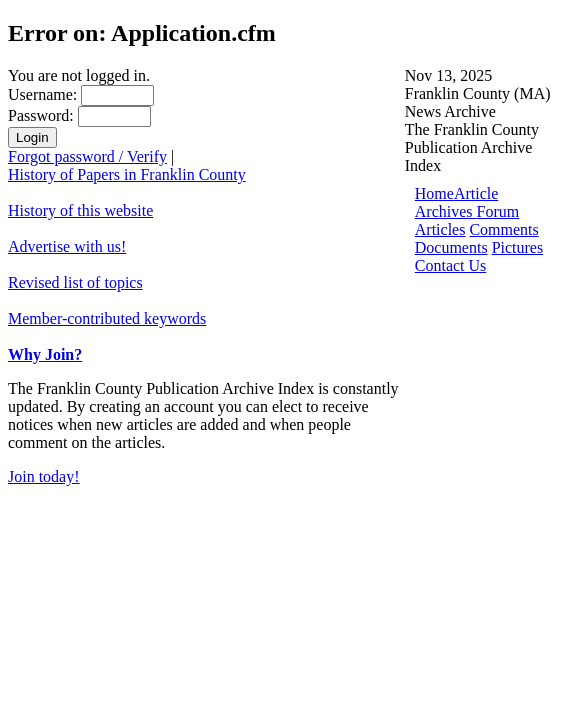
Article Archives (457, 202)
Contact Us (451, 265)
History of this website (80, 210)
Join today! (44, 476)
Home (434, 193)
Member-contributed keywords (107, 318)
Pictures (518, 247)
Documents (451, 247)
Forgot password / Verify (87, 156)
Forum (498, 211)
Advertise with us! (67, 246)
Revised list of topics (75, 282)
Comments (503, 229)
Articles (440, 229)
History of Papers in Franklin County (127, 174)
